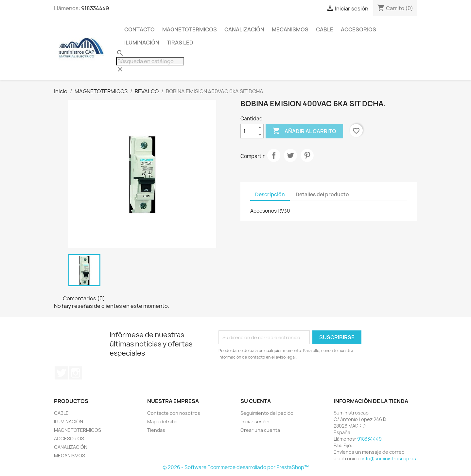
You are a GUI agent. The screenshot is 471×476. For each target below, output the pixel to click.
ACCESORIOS (358, 29)
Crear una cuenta (260, 430)
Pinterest (307, 155)
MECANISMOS (290, 29)
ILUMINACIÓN (142, 43)
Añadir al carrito (304, 131)
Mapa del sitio (162, 422)
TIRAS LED (180, 43)
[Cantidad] (248, 131)
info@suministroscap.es (389, 458)
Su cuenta (256, 401)
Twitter (61, 373)
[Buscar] (150, 61)
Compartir (274, 155)
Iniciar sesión (255, 422)
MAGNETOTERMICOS (190, 29)
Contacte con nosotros (174, 413)
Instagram (76, 373)
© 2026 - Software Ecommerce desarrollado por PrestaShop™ (236, 467)
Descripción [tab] (270, 194)
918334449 (95, 8)
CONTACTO (140, 29)
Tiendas (156, 430)
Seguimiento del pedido (267, 413)
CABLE (325, 29)
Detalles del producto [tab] (322, 194)
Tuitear (290, 155)
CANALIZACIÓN (244, 29)
